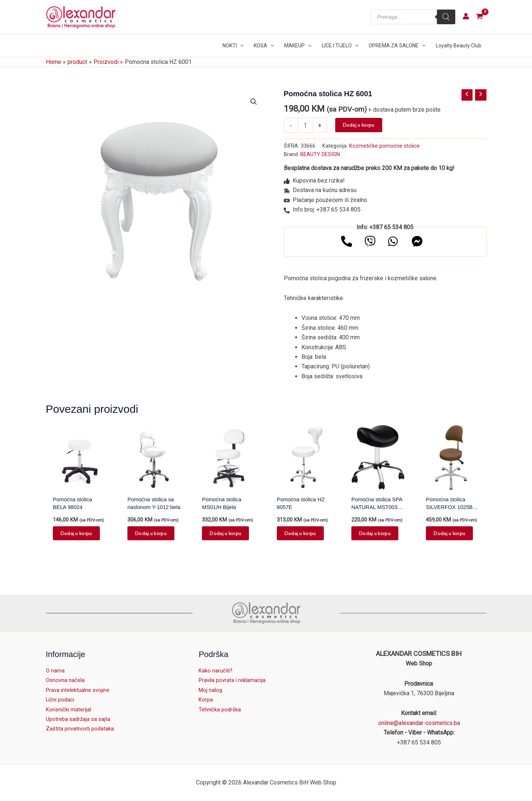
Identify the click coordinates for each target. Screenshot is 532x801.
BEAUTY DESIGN (320, 154)
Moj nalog (211, 690)
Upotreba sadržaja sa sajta (80, 719)
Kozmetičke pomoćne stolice (384, 146)
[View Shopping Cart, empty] (480, 17)
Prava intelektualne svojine (80, 690)
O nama (55, 670)
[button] (240, 46)
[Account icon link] (466, 16)
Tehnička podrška (221, 709)
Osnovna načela (66, 680)
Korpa (206, 699)
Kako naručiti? (216, 670)
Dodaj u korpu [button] (76, 535)
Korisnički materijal (70, 709)
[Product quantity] (305, 125)
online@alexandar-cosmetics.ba (419, 723)
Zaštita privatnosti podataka (82, 728)
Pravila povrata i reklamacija (234, 680)
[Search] (446, 17)
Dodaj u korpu (359, 125)
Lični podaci (61, 699)
